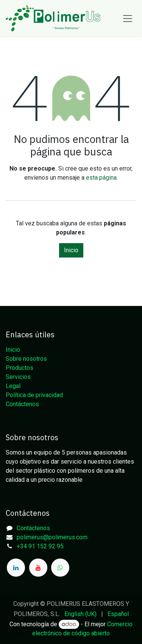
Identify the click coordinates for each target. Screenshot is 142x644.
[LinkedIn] (16, 568)
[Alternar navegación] (128, 18)
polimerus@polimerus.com (52, 537)
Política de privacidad (34, 395)
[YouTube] (38, 568)
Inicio (71, 250)
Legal (13, 386)
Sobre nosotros (26, 359)
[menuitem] (80, 614)
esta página (101, 178)
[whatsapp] (60, 568)
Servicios (18, 377)
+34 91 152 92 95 (40, 546)
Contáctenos (22, 404)
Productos (20, 368)
